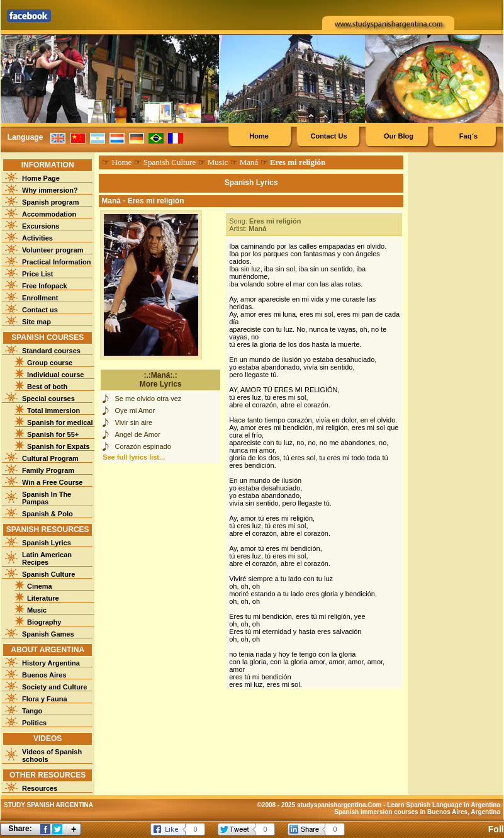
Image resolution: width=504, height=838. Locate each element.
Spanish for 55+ (53, 434)
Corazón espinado (143, 446)
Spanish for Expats (59, 446)
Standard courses (51, 351)
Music (37, 610)
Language (25, 137)
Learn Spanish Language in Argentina (444, 805)
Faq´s (468, 136)
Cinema (40, 586)
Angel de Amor (138, 434)
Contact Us (328, 136)
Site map (36, 322)
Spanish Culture (48, 574)
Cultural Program (50, 458)
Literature (43, 598)
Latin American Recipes (47, 558)
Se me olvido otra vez (148, 399)
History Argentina (51, 663)
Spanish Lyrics (47, 543)
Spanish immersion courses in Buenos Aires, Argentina (417, 812)
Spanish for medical (60, 422)
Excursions (41, 226)
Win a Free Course (52, 482)
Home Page (41, 178)
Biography (44, 622)
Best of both (47, 387)
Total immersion (53, 411)
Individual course (55, 375)
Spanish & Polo (48, 514)
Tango (32, 711)
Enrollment (40, 298)
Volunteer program (53, 250)
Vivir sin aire (134, 422)
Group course (50, 363)
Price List (38, 274)
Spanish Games (48, 634)
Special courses (48, 399)
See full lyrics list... (134, 457)
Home (259, 136)
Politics (34, 723)
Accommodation (49, 214)
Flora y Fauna (45, 699)
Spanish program (50, 202)
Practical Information (56, 262)
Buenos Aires (44, 675)
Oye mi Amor (135, 411)
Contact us (40, 310)
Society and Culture (54, 687)
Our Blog (399, 136)
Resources (40, 788)
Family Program (48, 470)
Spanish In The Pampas (47, 498)
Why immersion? (50, 190)
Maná (249, 162)
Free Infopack (45, 286)
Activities (37, 238)
